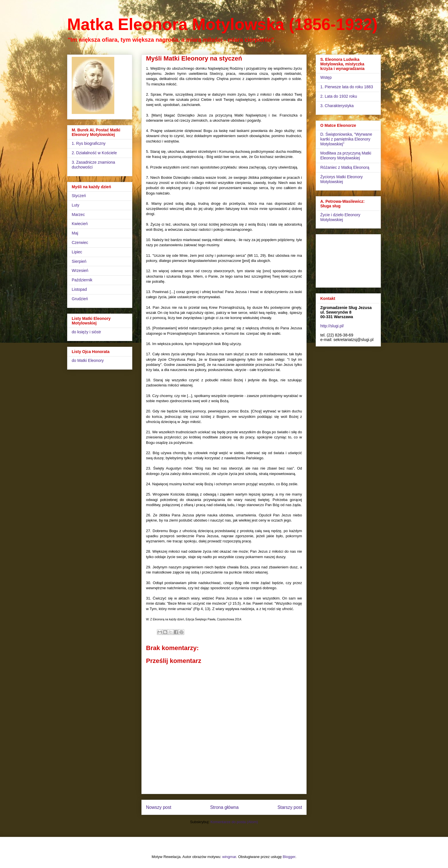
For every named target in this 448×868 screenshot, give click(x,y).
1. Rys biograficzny (89, 143)
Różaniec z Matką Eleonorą (345, 167)
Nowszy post (159, 807)
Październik (82, 280)
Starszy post (290, 807)
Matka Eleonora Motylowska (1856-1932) (222, 24)
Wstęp (326, 77)
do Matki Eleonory (88, 360)
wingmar (229, 857)
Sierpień (79, 261)
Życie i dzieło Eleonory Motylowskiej (340, 217)
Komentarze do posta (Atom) (234, 822)
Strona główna (224, 807)
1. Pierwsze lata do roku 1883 (347, 87)
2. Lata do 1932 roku (339, 96)
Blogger (289, 857)
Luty (75, 205)
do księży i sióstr (86, 332)
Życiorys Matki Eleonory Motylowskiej (342, 179)
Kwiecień (80, 224)
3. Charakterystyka (337, 106)
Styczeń (79, 196)
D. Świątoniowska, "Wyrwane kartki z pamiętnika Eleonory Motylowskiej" (346, 139)
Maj (75, 233)
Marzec (78, 215)
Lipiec (77, 252)
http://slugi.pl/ (332, 326)
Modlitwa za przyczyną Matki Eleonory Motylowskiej (346, 156)
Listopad (79, 289)
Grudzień (80, 299)
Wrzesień (80, 270)
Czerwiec (80, 242)
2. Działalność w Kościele (94, 153)
